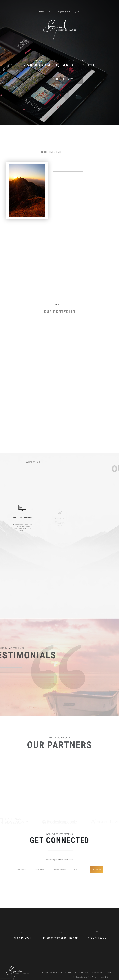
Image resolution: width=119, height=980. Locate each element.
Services (78, 973)
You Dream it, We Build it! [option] (60, 65)
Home (45, 973)
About (67, 973)
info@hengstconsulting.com (68, 12)
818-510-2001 (45, 12)
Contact (110, 973)
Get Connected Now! (59, 79)
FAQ (87, 973)
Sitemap (110, 977)
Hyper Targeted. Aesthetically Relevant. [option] (59, 61)
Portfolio (56, 973)
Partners (97, 973)
